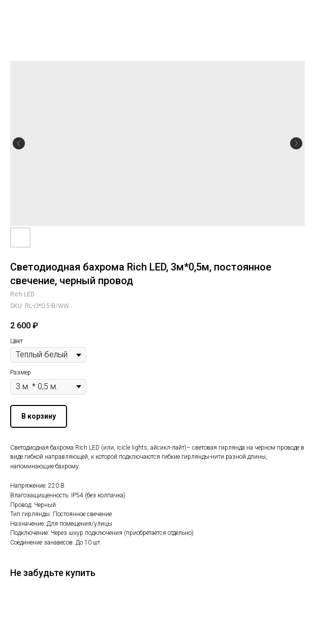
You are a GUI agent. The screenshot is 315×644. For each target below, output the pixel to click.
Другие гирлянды (43, 15)
